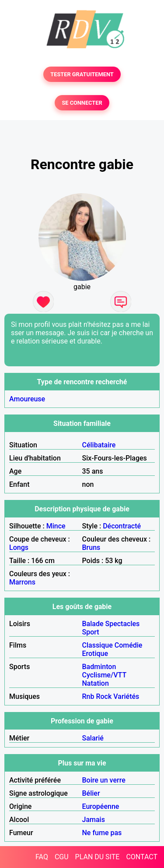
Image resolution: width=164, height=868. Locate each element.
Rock (104, 696)
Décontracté (122, 526)
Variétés (126, 696)
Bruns (91, 547)
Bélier (91, 793)
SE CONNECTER (82, 103)
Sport (91, 632)
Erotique (95, 654)
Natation (96, 683)
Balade (93, 624)
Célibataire (99, 445)
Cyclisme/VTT (104, 675)
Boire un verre (104, 780)
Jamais (94, 820)
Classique (98, 645)
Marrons (22, 582)
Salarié (93, 738)
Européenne (101, 806)
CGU (62, 857)
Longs (19, 547)
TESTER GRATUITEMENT (82, 74)
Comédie (129, 645)
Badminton (99, 667)
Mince (56, 526)
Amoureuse (27, 399)
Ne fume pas (102, 833)
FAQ (42, 857)
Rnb (88, 696)
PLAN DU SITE (98, 857)
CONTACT (142, 857)
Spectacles (123, 624)
